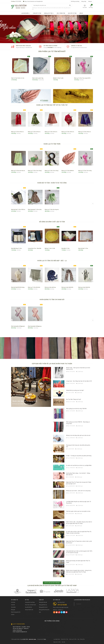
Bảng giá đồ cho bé (43, 607)
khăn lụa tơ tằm (50, 8)
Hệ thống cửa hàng (75, 1)
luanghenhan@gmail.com (21, 632)
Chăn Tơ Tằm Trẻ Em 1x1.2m (18, 78)
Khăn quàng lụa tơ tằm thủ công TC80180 (76, 409)
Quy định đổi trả (29, 607)
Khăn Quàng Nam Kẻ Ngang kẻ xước (19, 326)
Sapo (45, 639)
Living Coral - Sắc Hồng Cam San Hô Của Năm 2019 (79, 381)
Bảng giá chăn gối (43, 602)
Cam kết (13, 605)
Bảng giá (13, 610)
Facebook (79, 604)
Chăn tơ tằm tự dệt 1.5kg (38, 78)
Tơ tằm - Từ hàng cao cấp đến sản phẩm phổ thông (79, 456)
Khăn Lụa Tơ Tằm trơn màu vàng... (19, 171)
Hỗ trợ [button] (27, 600)
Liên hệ (13, 615)
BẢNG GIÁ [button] (41, 600)
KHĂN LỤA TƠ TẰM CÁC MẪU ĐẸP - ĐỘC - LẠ (52, 261)
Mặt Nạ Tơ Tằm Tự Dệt (58, 78)
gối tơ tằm (45, 8)
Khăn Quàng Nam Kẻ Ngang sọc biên (36, 326)
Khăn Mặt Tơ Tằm (66, 248)
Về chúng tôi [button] (14, 600)
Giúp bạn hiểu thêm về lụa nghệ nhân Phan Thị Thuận (52, 364)
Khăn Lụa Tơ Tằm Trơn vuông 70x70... (83, 78)
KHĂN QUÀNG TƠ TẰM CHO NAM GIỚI (52, 300)
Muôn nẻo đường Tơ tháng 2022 (25, 401)
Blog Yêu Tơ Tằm (57, 642)
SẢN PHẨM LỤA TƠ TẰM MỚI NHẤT (52, 51)
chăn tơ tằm (40, 8)
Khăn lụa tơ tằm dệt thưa (50, 287)
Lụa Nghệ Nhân (57, 639)
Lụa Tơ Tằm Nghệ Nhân (19, 624)
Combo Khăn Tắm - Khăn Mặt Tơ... (36, 248)
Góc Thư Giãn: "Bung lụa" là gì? (74, 399)
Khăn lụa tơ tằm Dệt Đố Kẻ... (68, 287)
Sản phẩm (13, 607)
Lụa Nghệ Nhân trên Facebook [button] (82, 600)
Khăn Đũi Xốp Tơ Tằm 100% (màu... (19, 209)
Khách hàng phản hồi (16, 612)
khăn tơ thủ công (62, 8)
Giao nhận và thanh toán (30, 605)
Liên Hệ (63, 642)
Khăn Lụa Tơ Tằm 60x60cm (68, 171)
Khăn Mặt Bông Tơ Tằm (17, 248)
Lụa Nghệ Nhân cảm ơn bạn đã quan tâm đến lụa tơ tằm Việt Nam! (52, 586)
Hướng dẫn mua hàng (30, 602)
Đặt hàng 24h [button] (57, 600)
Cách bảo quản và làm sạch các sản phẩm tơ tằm (78, 511)
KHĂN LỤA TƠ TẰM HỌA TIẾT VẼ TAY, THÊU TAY (52, 105)
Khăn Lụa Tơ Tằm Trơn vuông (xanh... (36, 171)
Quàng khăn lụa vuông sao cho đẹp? (75, 390)
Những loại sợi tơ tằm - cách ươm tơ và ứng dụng (78, 491)
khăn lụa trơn (56, 8)
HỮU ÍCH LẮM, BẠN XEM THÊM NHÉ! (52, 583)
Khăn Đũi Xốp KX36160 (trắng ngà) (19, 287)
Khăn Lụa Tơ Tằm (73, 639)
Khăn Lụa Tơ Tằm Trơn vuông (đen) (53, 171)
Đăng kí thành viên (29, 610)
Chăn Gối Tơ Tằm (65, 639)
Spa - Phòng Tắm (81, 639)
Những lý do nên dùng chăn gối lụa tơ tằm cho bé (78, 435)
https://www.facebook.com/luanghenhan (34, 1)
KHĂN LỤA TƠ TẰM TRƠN (52, 144)
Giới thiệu (13, 602)
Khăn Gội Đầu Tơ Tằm (83, 248)
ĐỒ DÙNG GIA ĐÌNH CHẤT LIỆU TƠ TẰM (52, 222)
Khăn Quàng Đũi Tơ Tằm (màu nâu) (36, 209)
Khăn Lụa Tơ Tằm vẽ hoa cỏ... (18, 132)
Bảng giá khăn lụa (43, 605)
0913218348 (18, 1)
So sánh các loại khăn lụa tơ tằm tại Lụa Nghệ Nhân (79, 465)
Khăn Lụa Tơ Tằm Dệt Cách (34, 287)
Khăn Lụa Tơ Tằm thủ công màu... (52, 209)
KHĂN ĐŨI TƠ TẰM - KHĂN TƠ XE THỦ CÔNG (52, 183)
